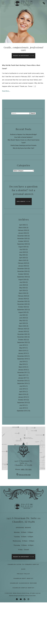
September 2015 (22, 403)
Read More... (6, 91)
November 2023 (22, 304)
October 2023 (22, 307)
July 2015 (22, 405)
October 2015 (22, 400)
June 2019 (22, 345)
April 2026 (22, 225)
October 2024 (22, 274)
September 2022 (22, 342)
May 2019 (22, 348)
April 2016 (22, 392)
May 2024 (22, 288)
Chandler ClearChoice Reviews (23, 583)
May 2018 (22, 364)
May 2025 (22, 255)
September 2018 (22, 359)
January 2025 (22, 266)
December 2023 (22, 301)
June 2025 (22, 252)
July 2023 (22, 315)
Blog (24, 569)
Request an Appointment (21, 56)
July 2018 (22, 362)
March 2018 (22, 367)
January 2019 (22, 353)
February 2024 (22, 296)
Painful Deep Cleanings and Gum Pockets (23, 145)
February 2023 (22, 329)
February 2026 (22, 230)
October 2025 (22, 241)
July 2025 (22, 249)
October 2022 (22, 340)
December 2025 (22, 236)
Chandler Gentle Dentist (23, 588)
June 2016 (22, 389)
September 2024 (22, 277)
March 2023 (22, 326)
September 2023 (22, 310)
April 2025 (22, 258)
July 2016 (22, 386)
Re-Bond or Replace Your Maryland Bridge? (23, 135)
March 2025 (22, 260)
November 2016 (22, 381)
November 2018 (22, 356)
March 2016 (22, 394)
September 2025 (22, 244)
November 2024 (22, 271)
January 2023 (22, 331)
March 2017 (22, 375)
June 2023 (22, 318)
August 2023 (22, 312)
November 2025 (22, 239)
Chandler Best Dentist (24, 578)
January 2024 (22, 299)
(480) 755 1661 (26, 469)
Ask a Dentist (21, 202)
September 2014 (22, 411)
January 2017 (22, 378)
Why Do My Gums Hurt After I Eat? (23, 148)
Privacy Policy (24, 574)
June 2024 (22, 285)
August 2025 (22, 247)
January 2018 (22, 370)
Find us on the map (23, 475)
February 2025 (22, 263)
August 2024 (22, 280)
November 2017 (22, 372)
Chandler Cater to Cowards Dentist (23, 564)
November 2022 (22, 337)
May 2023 (22, 321)
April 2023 (22, 323)
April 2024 (22, 290)
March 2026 (22, 228)
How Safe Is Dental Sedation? (23, 137)
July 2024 (22, 282)
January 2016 (22, 397)
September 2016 (22, 383)
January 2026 (22, 233)
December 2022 (22, 334)
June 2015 (22, 408)
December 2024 (22, 269)
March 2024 (22, 293)
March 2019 (22, 351)
